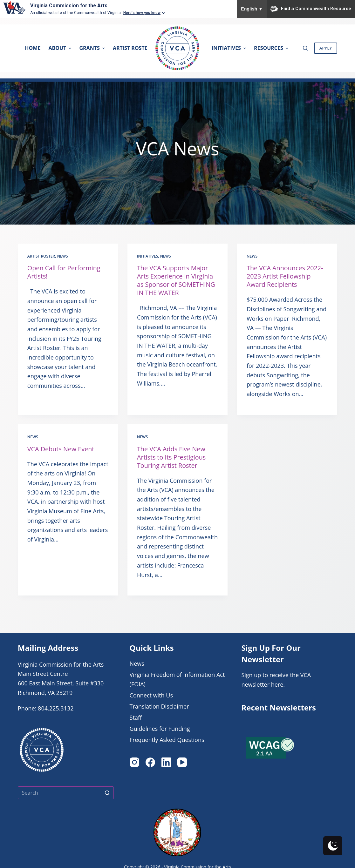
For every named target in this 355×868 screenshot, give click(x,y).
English (252, 9)
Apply (326, 48)
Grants (93, 48)
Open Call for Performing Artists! (64, 272)
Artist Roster (41, 256)
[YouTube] (182, 762)
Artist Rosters (137, 48)
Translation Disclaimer (159, 706)
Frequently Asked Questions (167, 740)
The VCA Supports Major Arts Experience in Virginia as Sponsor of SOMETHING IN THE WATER (177, 280)
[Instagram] (134, 762)
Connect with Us (151, 695)
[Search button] (107, 793)
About (61, 48)
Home (33, 48)
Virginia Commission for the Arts (70, 6)
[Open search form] (305, 48)
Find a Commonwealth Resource (311, 9)
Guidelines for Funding (160, 729)
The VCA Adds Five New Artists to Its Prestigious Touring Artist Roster (172, 457)
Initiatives (230, 48)
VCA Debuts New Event (61, 449)
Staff (136, 717)
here (277, 684)
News (63, 256)
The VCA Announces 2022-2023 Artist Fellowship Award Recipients (285, 276)
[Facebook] (150, 762)
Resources (272, 48)
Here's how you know (142, 13)
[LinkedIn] (166, 762)
